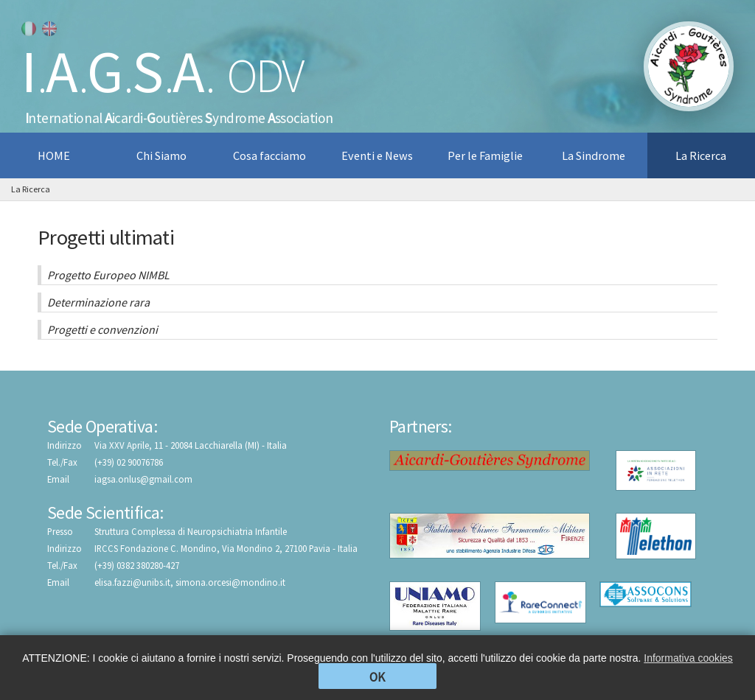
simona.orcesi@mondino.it (230, 582)
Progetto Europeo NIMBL (108, 275)
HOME (54, 155)
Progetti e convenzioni (102, 329)
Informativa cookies (688, 658)
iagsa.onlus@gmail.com (143, 479)
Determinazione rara (98, 302)
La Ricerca (31, 189)
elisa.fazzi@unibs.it (132, 582)
